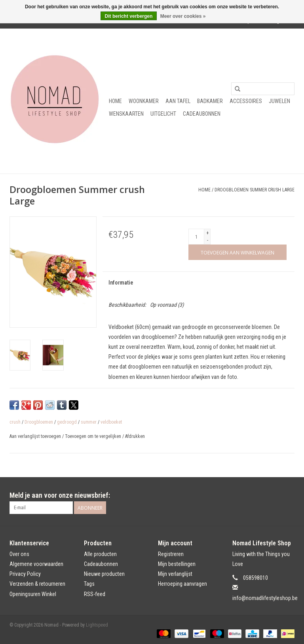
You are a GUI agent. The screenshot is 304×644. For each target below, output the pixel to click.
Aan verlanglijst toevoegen (36, 436)
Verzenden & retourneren (37, 584)
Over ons (19, 554)
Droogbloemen (39, 422)
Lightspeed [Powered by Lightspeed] (97, 625)
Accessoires (246, 101)
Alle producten (100, 554)
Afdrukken (135, 436)
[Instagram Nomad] (288, 495)
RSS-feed (95, 594)
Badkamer (210, 101)
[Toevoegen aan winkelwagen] (237, 252)
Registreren (171, 554)
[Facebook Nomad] (274, 495)
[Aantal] (196, 237)
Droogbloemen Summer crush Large (255, 190)
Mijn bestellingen (177, 564)
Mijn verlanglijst (175, 574)
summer (89, 422)
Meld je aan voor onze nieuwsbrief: (60, 495)
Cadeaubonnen (202, 114)
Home (115, 101)
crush (15, 422)
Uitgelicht (163, 114)
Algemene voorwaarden (36, 564)
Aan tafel (178, 101)
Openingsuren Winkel (33, 594)
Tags (89, 584)
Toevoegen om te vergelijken (94, 436)
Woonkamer (144, 101)
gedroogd (67, 422)
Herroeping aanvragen (182, 584)
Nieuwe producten (104, 574)
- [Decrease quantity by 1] (208, 240)
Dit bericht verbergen (129, 16)
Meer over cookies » (183, 16)
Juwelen (279, 101)
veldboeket (111, 422)
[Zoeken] (263, 89)
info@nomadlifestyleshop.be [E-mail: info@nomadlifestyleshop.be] (265, 598)
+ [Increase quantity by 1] (207, 233)
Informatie (121, 283)
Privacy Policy (25, 574)
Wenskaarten (126, 114)
